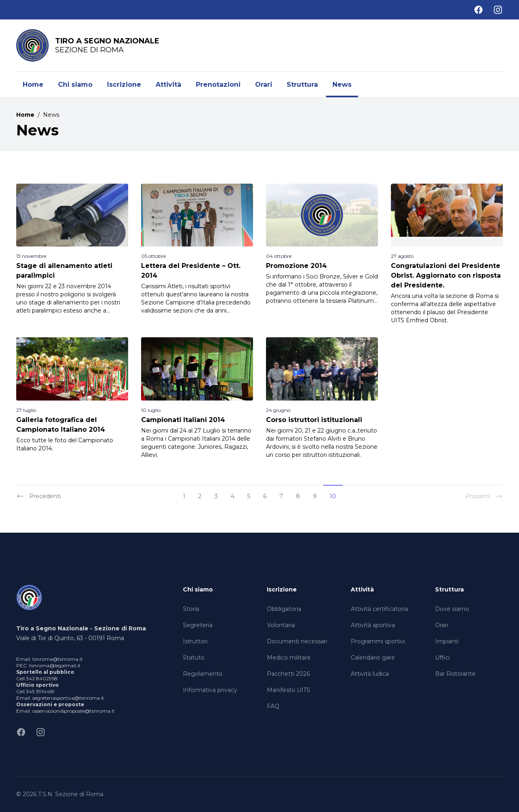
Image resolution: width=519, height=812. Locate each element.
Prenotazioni (218, 85)
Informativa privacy (210, 690)
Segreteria (198, 625)
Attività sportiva (373, 625)
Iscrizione (124, 85)
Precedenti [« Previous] (39, 496)
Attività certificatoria (379, 609)
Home (33, 85)
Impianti (447, 641)
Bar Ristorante (455, 674)
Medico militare (289, 658)
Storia (191, 609)
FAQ (273, 706)
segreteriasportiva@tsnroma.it (68, 698)
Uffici (442, 658)
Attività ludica (370, 674)
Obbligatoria (284, 609)
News (342, 85)
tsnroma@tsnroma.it (58, 659)
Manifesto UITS (288, 690)
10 (333, 496)
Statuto (194, 658)
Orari (264, 85)
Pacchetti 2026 (288, 674)
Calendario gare (373, 658)
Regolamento (203, 674)
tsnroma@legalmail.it (55, 665)
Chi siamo (75, 85)
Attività (168, 85)
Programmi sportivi (378, 641)
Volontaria (281, 625)
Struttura (302, 85)
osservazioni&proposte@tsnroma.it (74, 711)
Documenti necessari (297, 641)
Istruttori (195, 641)
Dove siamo (452, 609)
